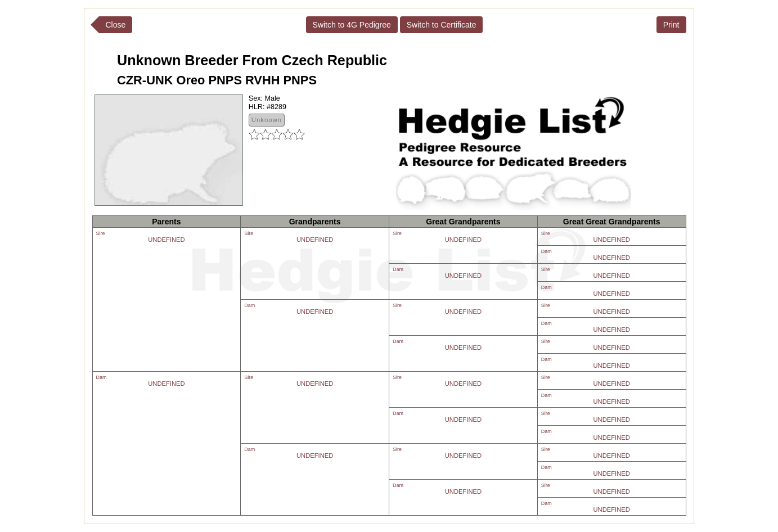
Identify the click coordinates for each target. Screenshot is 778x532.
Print (671, 25)
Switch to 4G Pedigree (352, 25)
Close (116, 25)
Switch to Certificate (442, 25)
